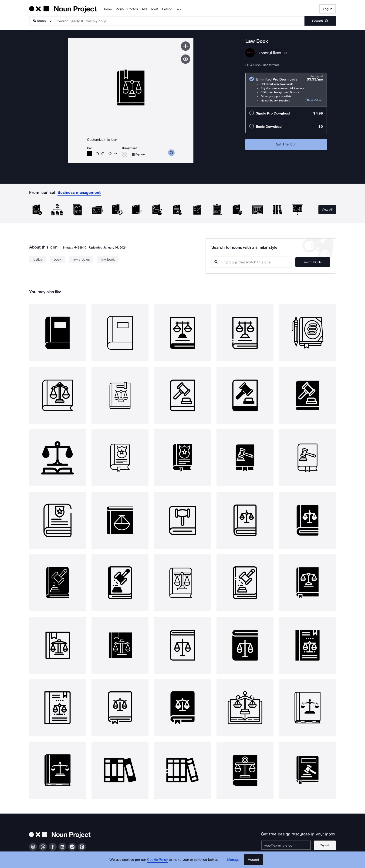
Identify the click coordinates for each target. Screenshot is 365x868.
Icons (120, 9)
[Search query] (251, 262)
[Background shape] (138, 154)
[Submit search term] (320, 21)
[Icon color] (89, 154)
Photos (133, 9)
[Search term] (179, 21)
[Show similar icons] (186, 59)
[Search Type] (41, 21)
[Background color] (124, 154)
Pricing (167, 9)
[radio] (286, 90)
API (144, 9)
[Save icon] (186, 46)
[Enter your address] (286, 845)
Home (107, 9)
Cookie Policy (157, 860)
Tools (154, 9)
